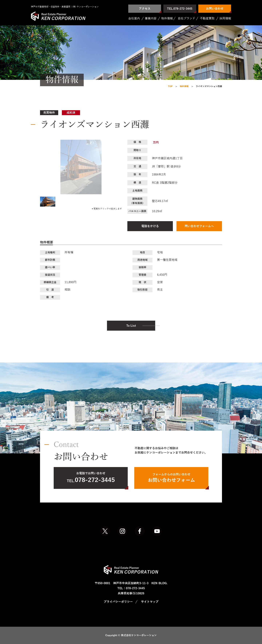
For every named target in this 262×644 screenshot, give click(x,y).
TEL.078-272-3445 (180, 9)
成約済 (71, 113)
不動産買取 (207, 19)
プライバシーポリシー (118, 602)
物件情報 (167, 19)
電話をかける (150, 226)
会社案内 (134, 19)
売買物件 (49, 113)
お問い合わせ (215, 9)
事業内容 (151, 19)
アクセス (145, 9)
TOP (170, 86)
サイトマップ (150, 602)
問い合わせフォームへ (199, 226)
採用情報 (225, 19)
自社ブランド (186, 19)
